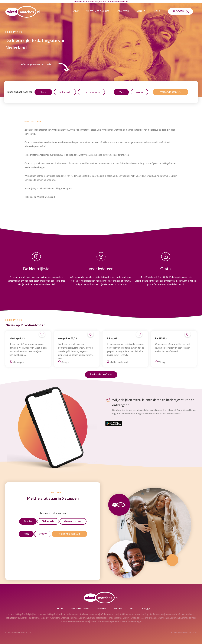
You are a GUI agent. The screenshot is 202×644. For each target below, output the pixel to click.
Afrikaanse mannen (89, 614)
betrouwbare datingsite (45, 614)
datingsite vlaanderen (17, 618)
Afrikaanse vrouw (109, 614)
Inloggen (178, 11)
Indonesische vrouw (68, 614)
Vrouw (139, 92)
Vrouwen (123, 11)
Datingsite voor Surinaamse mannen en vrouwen (155, 618)
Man (121, 92)
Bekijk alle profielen (101, 374)
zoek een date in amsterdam (179, 614)
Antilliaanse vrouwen (130, 614)
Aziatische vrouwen (60, 618)
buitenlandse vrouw (39, 618)
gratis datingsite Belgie (20, 614)
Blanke (43, 92)
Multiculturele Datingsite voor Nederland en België (116, 621)
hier (105, 1)
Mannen (141, 11)
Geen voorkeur (91, 92)
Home (75, 11)
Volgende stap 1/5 (171, 92)
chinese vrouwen (79, 618)
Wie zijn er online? (98, 11)
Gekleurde (65, 92)
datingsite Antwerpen (153, 614)
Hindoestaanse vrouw (118, 618)
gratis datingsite (98, 618)
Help (157, 11)
